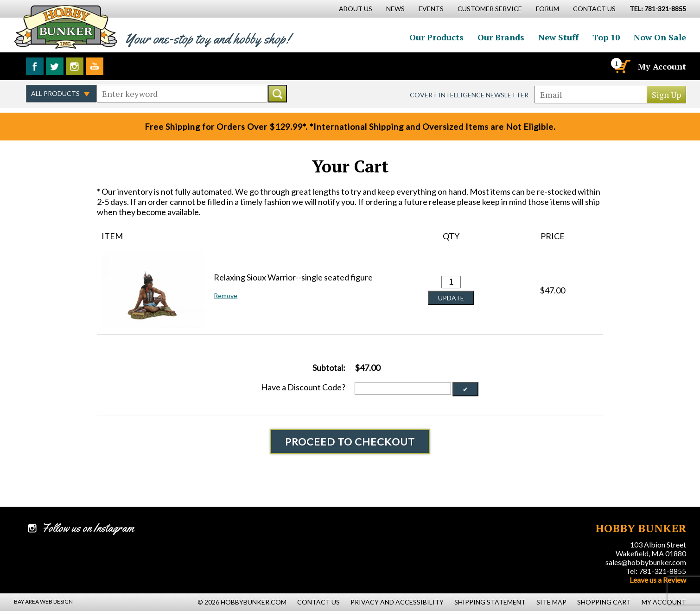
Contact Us (594, 9)
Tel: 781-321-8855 (656, 571)
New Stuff (558, 37)
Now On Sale (660, 37)
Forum (547, 9)
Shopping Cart (604, 602)
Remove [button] (226, 296)
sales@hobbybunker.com (646, 562)
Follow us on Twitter (55, 66)
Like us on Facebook (35, 66)
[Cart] (622, 66)
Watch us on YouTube (95, 66)
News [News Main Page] (395, 9)
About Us (356, 9)
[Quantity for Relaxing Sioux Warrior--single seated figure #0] (451, 282)
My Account (662, 66)
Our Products (436, 37)
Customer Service (490, 9)
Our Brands (501, 37)
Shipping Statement (490, 602)
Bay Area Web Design (43, 601)
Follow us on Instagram (75, 66)
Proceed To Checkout (350, 442)
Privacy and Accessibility (397, 602)
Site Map (551, 602)
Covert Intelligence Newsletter (469, 95)
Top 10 (606, 37)
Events (431, 9)
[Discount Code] (403, 388)
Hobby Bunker (66, 27)
